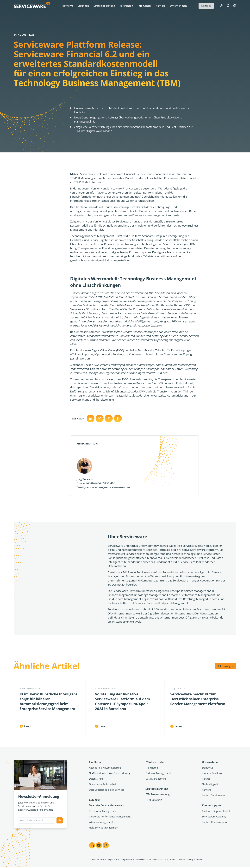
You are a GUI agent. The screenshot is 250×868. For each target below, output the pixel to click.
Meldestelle (154, 859)
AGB (118, 859)
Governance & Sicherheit (103, 784)
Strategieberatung (104, 6)
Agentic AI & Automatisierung (105, 768)
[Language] (235, 6)
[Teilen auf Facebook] (118, 418)
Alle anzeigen (226, 666)
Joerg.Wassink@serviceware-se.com (107, 487)
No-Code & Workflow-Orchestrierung (110, 773)
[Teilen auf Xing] (109, 418)
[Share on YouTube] (99, 845)
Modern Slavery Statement (191, 859)
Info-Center (144, 6)
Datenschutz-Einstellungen (101, 859)
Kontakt (206, 6)
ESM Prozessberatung (157, 794)
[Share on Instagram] (106, 845)
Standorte (207, 768)
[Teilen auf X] (100, 418)
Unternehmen (178, 6)
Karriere (161, 6)
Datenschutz (140, 859)
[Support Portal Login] (222, 6)
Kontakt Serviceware (213, 795)
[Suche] (228, 6)
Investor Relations (212, 773)
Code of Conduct (169, 859)
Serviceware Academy (214, 816)
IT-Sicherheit (152, 768)
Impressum (127, 859)
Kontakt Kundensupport (215, 822)
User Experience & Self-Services (106, 790)
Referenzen (126, 6)
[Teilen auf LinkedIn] (91, 418)
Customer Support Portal (216, 811)
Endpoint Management (158, 773)
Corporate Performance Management (110, 816)
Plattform (67, 6)
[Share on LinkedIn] (92, 845)
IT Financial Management (103, 811)
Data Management (156, 779)
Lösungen (83, 6)
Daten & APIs (96, 779)
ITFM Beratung (154, 800)
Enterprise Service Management (107, 805)
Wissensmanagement (101, 822)
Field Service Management (104, 828)
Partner (206, 779)
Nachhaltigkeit (210, 784)
